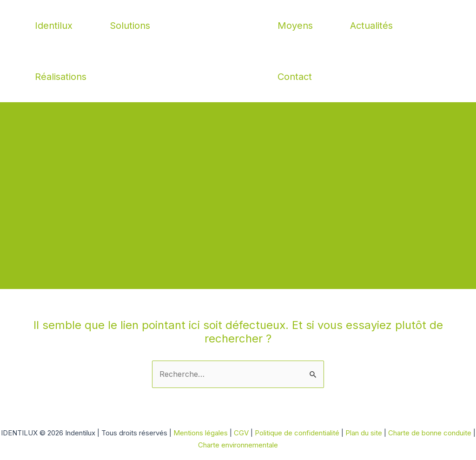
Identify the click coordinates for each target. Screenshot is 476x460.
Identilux (54, 26)
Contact (295, 77)
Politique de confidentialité (298, 433)
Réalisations (61, 77)
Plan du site (365, 433)
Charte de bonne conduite (430, 433)
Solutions (130, 26)
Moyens (295, 26)
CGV (241, 433)
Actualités (371, 26)
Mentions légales (201, 433)
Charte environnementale (238, 445)
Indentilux (238, 51)
